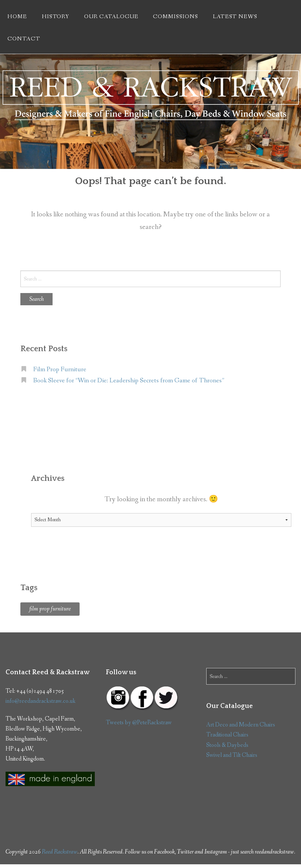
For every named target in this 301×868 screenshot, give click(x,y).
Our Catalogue (111, 17)
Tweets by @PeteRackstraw (139, 723)
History (56, 17)
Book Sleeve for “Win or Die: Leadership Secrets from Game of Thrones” (129, 381)
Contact (24, 39)
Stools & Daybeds (227, 745)
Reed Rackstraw (60, 852)
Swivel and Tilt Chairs (232, 755)
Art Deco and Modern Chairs (241, 725)
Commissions (175, 17)
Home (17, 17)
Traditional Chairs (227, 735)
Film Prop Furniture (60, 370)
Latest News (235, 17)
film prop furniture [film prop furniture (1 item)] (50, 609)
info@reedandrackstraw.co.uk (41, 701)
